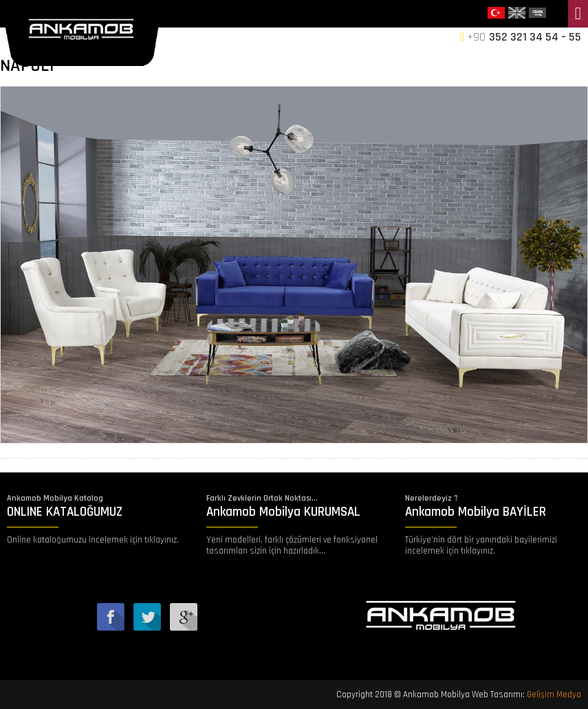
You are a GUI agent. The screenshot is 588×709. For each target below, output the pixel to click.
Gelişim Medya (554, 695)
